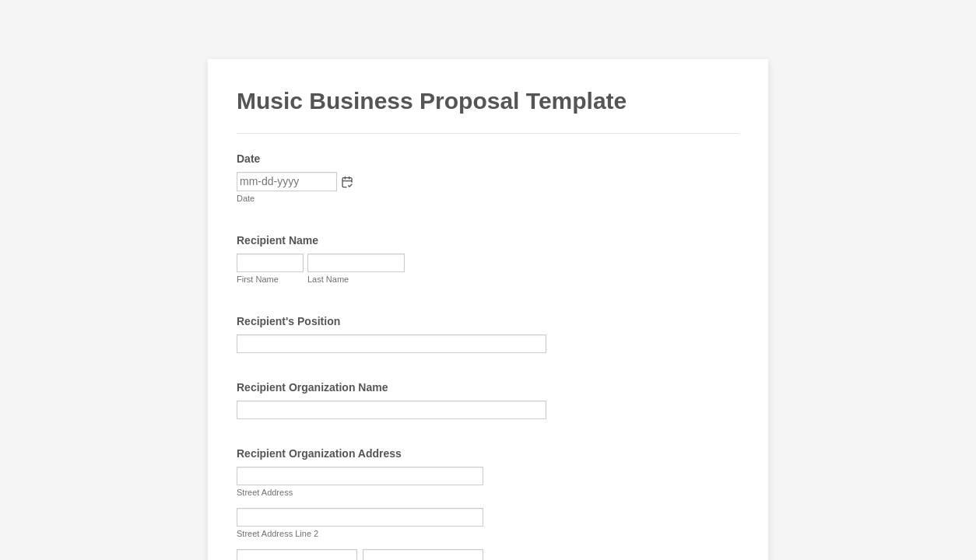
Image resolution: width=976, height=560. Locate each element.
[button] (347, 182)
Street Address (265, 492)
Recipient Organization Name (312, 387)
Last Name (328, 279)
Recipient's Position (288, 321)
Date (246, 198)
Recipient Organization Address (319, 453)
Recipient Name (277, 240)
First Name (258, 279)
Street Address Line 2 (277, 534)
